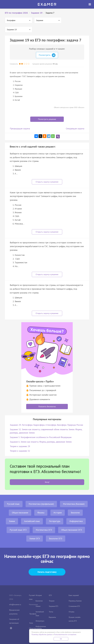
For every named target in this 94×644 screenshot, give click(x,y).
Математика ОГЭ (44, 530)
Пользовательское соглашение (65, 635)
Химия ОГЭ (35, 539)
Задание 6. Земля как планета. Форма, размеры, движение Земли (41, 442)
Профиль (33, 614)
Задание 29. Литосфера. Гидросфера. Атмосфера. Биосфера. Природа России (46, 425)
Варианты (52, 617)
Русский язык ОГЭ (18, 530)
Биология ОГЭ (56, 539)
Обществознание (20, 513)
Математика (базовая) (74, 504)
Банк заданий (74, 595)
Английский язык (32, 521)
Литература (55, 521)
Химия (12, 521)
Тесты (51, 612)
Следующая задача (75, 128)
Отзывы (71, 612)
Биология (75, 513)
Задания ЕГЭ (53, 606)
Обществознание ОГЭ (72, 530)
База (31, 623)
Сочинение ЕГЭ (74, 606)
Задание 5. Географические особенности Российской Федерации (41, 437)
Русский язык (13, 504)
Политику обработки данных (42, 635)
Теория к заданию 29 (20, 446)
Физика (41, 513)
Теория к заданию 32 (20, 451)
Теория (52, 601)
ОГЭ (50, 595)
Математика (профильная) (41, 504)
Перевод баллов (75, 601)
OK (61, 639)
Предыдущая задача (20, 128)
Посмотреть (47, 55)
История (58, 513)
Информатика (76, 521)
